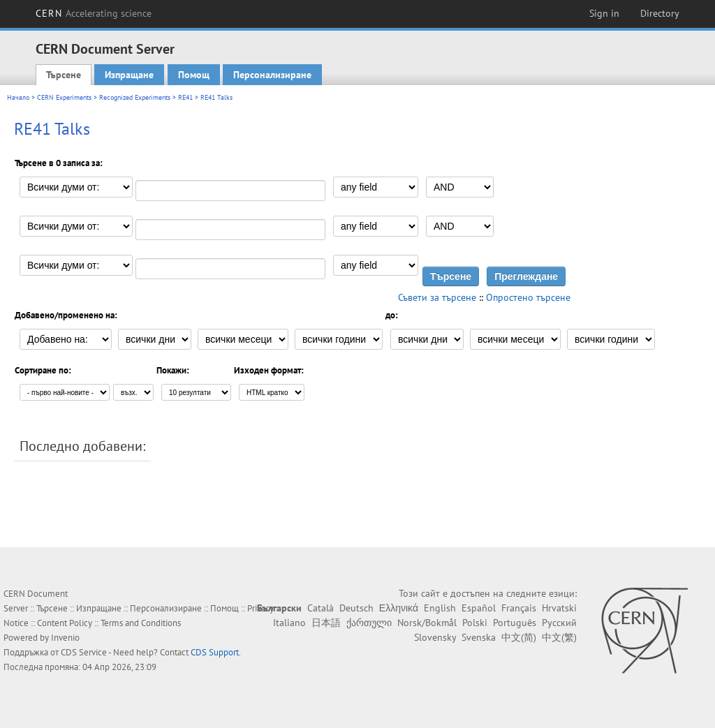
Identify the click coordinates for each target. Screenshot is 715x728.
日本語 (326, 623)
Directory (660, 13)
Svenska (479, 637)
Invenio (65, 638)
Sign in (604, 13)
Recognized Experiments (135, 97)
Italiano (289, 623)
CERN (94, 13)
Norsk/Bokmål (427, 623)
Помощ (194, 75)
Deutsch (356, 608)
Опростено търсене (528, 297)
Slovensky (435, 637)
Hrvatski (559, 608)
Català (320, 608)
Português (515, 623)
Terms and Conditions (141, 623)
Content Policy (65, 623)
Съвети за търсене (437, 297)
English (440, 608)
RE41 (185, 97)
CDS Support (215, 652)
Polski (475, 623)
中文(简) (519, 637)
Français (519, 608)
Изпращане (129, 75)
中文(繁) (559, 637)
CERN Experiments (64, 97)
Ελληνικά (399, 608)
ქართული (369, 623)
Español (479, 608)
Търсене (64, 75)
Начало (18, 97)
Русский (559, 623)
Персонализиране (272, 75)
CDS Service (84, 652)
